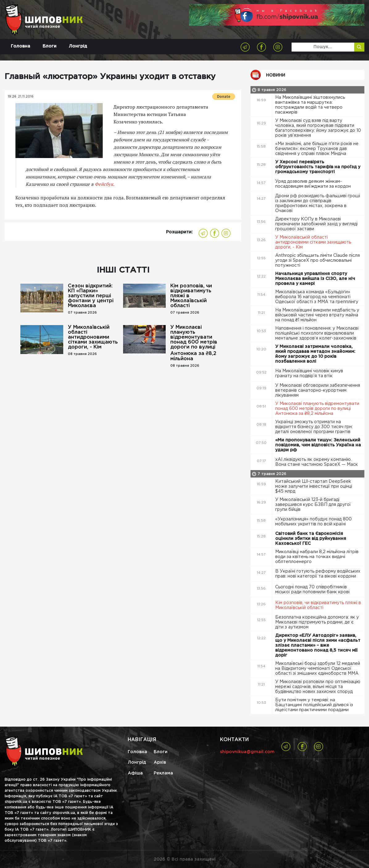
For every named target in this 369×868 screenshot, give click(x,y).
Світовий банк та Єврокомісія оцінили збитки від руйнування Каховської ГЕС (311, 539)
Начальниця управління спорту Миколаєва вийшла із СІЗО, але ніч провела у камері (315, 279)
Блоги (50, 46)
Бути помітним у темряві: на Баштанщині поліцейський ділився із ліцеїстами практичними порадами (314, 705)
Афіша (135, 773)
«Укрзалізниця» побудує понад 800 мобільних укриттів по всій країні (313, 522)
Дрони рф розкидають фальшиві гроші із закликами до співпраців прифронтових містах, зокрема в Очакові (318, 203)
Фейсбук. (105, 184)
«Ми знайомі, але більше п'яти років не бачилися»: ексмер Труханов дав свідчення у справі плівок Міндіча (317, 149)
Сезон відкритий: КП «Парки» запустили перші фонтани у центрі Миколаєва (91, 296)
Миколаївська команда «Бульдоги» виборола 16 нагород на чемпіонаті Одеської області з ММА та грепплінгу (317, 297)
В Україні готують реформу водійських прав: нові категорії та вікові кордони (318, 574)
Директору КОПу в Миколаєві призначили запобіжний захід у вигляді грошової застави (316, 224)
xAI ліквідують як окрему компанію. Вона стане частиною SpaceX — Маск (317, 462)
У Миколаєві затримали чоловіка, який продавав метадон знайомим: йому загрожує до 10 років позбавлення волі (315, 354)
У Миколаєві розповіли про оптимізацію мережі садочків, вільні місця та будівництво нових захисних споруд (318, 687)
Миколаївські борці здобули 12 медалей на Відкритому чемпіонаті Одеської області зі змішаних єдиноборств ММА (318, 669)
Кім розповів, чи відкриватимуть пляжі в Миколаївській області (191, 296)
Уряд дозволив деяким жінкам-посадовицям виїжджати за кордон (314, 184)
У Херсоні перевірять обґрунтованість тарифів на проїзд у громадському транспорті (318, 167)
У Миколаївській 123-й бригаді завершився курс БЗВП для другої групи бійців (313, 505)
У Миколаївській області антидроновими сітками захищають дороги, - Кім (93, 337)
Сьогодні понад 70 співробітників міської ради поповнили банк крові (313, 590)
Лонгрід (78, 46)
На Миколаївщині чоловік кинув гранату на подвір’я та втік (309, 373)
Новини (276, 75)
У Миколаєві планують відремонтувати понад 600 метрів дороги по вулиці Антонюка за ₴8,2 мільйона (194, 343)
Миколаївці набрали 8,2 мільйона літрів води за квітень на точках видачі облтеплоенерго (317, 557)
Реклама (163, 773)
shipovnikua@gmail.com (247, 752)
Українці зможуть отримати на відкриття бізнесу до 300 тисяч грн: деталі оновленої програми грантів (314, 427)
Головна (21, 46)
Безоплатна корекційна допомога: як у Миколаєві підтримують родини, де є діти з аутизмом (317, 622)
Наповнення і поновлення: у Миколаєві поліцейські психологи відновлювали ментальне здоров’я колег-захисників (317, 333)
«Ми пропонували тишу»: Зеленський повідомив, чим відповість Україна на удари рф (318, 445)
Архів (160, 762)
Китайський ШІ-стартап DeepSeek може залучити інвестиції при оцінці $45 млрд (314, 486)
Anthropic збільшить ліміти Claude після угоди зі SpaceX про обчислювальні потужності (317, 261)
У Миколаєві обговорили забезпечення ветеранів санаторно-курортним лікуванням (318, 390)
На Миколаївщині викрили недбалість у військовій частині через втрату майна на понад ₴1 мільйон (317, 315)
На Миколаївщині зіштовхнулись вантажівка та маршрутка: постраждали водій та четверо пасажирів (310, 105)
